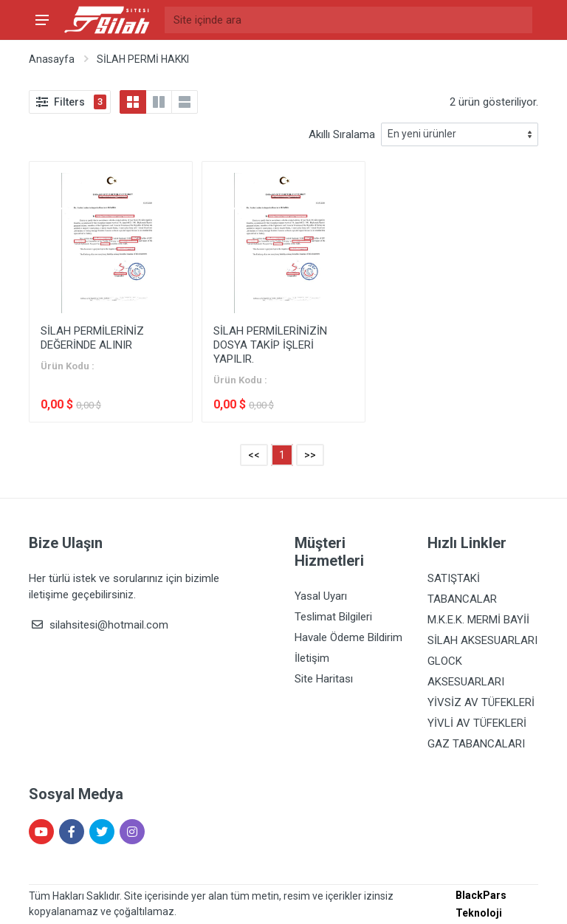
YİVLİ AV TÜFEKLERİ (477, 723)
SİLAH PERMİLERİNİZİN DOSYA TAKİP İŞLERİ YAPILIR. (270, 345)
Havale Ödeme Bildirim (348, 637)
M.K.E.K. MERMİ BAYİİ (478, 620)
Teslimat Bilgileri (333, 617)
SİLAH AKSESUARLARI (482, 640)
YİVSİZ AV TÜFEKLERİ (481, 702)
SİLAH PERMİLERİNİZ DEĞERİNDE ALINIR (92, 338)
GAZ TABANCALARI (476, 744)
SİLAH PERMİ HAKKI (143, 59)
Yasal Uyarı (321, 596)
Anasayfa (52, 59)
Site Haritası (324, 679)
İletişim (312, 658)
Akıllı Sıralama (342, 134)
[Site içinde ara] (348, 20)
